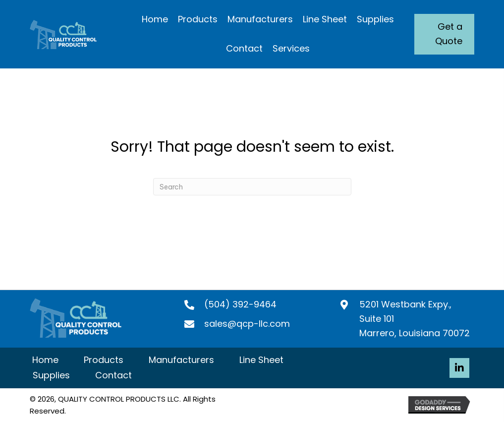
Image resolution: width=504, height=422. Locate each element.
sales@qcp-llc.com (247, 324)
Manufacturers (181, 360)
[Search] (252, 187)
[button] (459, 368)
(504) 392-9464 (240, 304)
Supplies (51, 375)
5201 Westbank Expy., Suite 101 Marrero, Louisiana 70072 (415, 319)
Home (45, 360)
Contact (113, 375)
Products (104, 360)
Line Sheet (261, 360)
